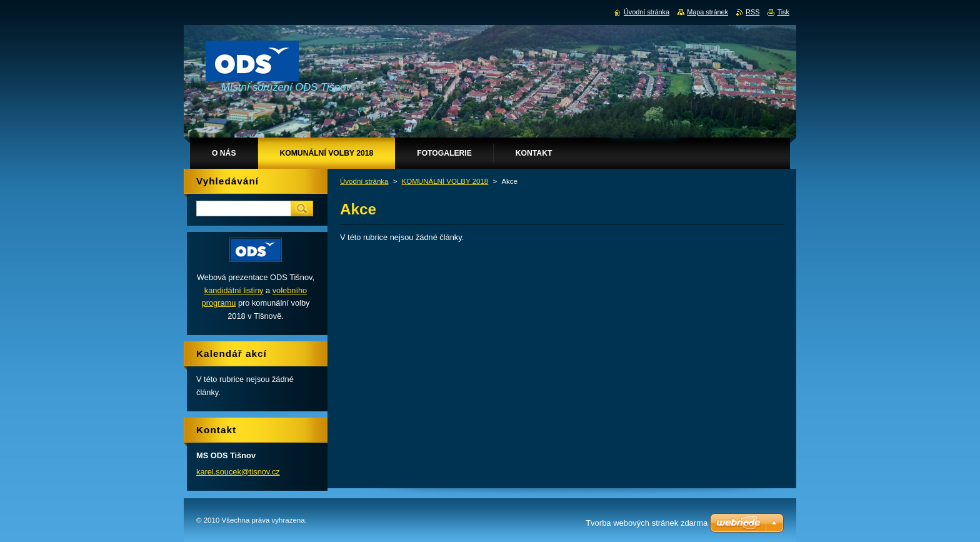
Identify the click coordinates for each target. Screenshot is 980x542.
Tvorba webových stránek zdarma (647, 523)
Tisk (783, 12)
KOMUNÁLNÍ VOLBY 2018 (445, 181)
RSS (752, 12)
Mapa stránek (707, 12)
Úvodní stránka (364, 181)
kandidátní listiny (234, 290)
